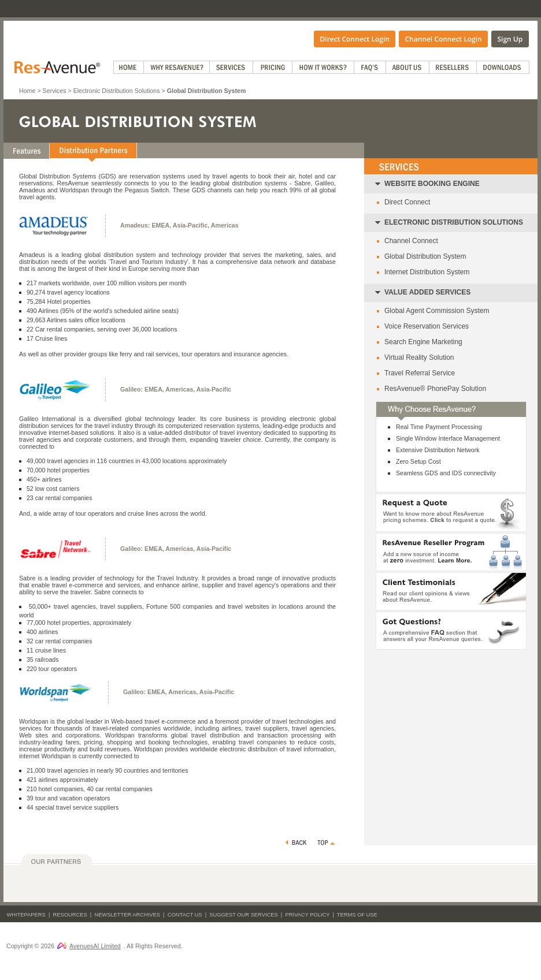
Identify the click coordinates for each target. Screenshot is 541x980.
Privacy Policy (307, 915)
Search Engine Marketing (423, 342)
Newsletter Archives (127, 915)
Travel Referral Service (420, 373)
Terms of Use (357, 915)
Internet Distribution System (427, 272)
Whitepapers (26, 915)
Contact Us (185, 915)
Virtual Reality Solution (419, 357)
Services (55, 91)
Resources (70, 915)
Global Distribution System (425, 256)
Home (27, 91)
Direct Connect (407, 202)
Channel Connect (411, 241)
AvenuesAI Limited (89, 946)
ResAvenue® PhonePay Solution (435, 389)
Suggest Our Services (243, 915)
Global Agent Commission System (437, 311)
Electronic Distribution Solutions (117, 91)
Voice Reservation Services (427, 326)
